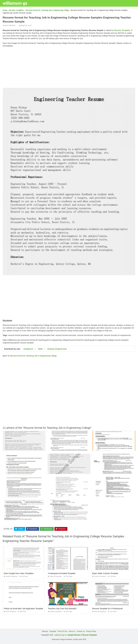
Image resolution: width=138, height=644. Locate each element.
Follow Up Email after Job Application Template (23, 609)
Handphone (28, 349)
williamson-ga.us (61, 635)
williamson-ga (15, 3)
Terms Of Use (62, 631)
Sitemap (45, 631)
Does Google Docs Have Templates (19, 573)
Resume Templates (9, 26)
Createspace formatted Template (62, 573)
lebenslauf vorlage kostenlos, (62, 639)
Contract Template (99, 576)
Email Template (10, 612)
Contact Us (81, 631)
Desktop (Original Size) (57, 349)
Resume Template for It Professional (107, 609)
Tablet (40, 349)
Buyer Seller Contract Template (105, 573)
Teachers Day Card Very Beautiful (62, 609)
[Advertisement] (69, 68)
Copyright (53, 631)
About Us (72, 631)
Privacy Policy (91, 631)
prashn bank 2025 (80, 639)
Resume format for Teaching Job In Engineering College (33, 356)
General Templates (11, 576)
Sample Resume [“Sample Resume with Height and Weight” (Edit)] (74, 635)
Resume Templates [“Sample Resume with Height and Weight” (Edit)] (90, 635)
